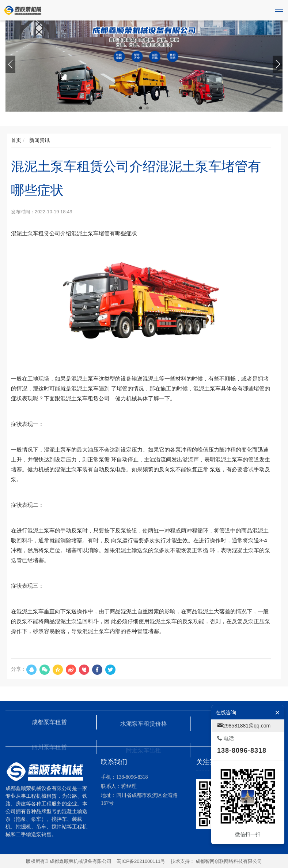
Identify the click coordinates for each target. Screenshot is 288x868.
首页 (16, 140)
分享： (19, 669)
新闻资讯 (39, 140)
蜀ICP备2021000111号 (141, 861)
